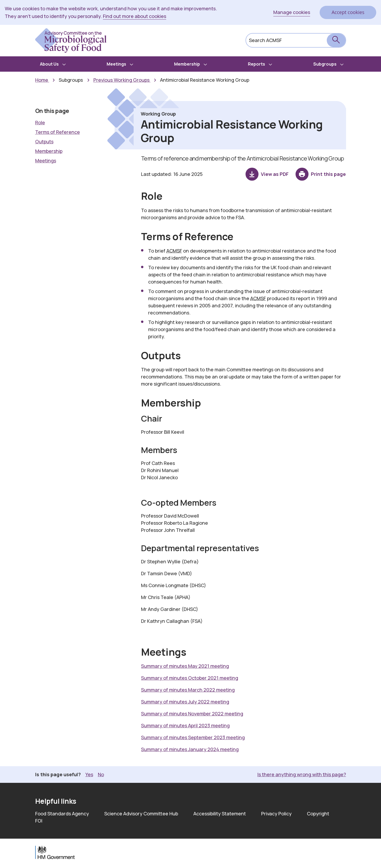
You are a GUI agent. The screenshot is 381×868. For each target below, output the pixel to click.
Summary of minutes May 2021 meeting (185, 666)
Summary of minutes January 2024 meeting (190, 749)
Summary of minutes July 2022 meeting (185, 702)
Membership (187, 64)
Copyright (318, 814)
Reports (257, 64)
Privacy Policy (276, 814)
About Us (49, 64)
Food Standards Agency (62, 814)
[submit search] (336, 40)
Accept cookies (348, 12)
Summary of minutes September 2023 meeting (193, 737)
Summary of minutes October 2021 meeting (190, 678)
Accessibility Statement (220, 814)
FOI (39, 821)
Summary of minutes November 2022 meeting (192, 714)
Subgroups (325, 64)
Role (40, 122)
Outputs (44, 141)
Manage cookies (292, 12)
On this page (52, 111)
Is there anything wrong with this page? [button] (302, 774)
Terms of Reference (58, 132)
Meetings (116, 64)
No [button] (101, 774)
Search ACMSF (265, 40)
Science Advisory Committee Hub (141, 814)
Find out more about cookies (135, 16)
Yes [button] (89, 774)
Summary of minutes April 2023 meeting (185, 725)
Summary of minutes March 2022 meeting (188, 690)
